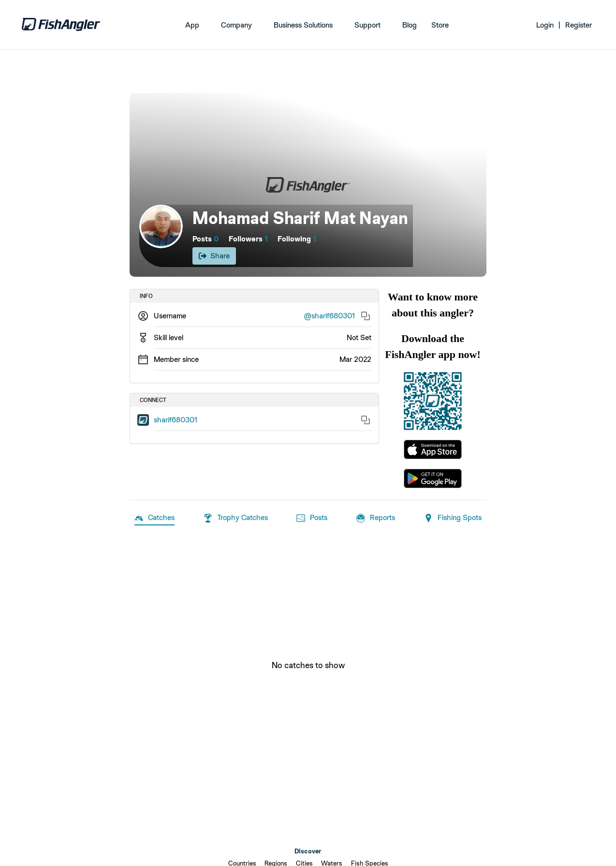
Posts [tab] (312, 518)
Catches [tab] (154, 518)
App (192, 25)
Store (440, 25)
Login (545, 25)
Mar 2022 (355, 359)
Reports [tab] (376, 518)
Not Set (359, 337)
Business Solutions (303, 25)
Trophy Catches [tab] (236, 518)
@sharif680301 (330, 316)
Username (170, 316)
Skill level (169, 337)
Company (236, 25)
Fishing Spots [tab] (453, 518)
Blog (410, 25)
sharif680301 (176, 420)
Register (579, 25)
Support (367, 25)
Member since (176, 359)
